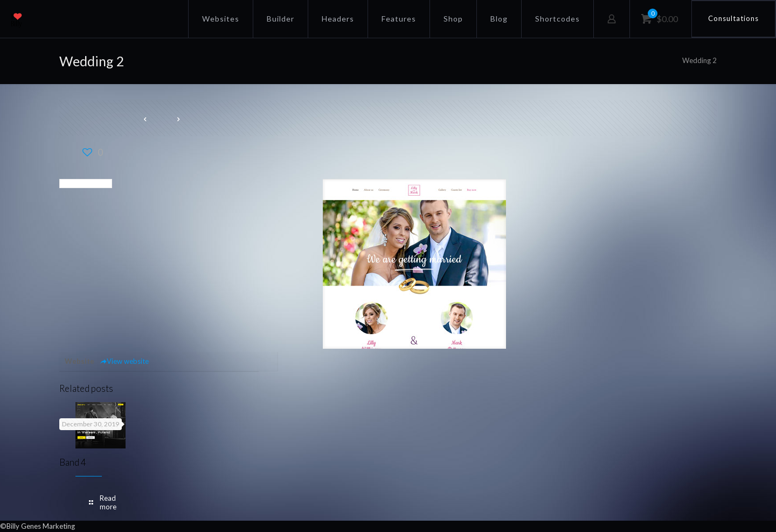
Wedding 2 (699, 60)
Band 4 (73, 462)
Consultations (733, 18)
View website (124, 361)
